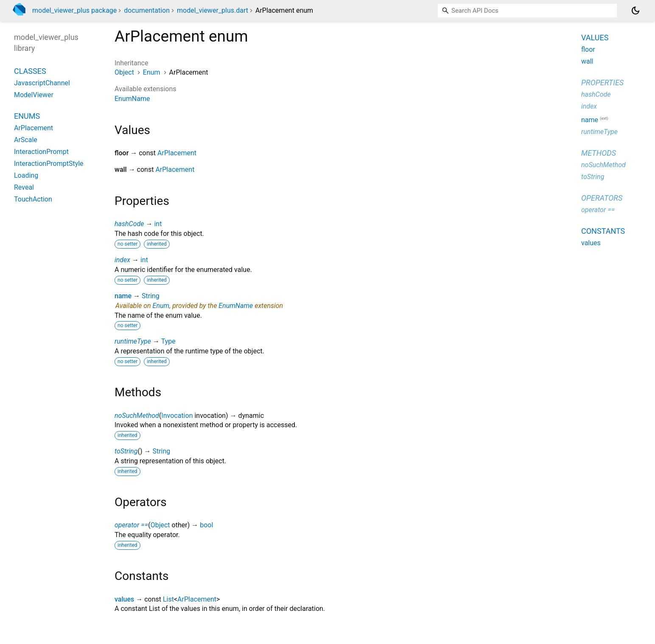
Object (124, 72)
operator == (131, 525)
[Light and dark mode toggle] (635, 11)
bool (206, 525)
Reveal (24, 187)
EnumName (132, 99)
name (123, 296)
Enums (27, 116)
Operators (602, 198)
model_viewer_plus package (74, 10)
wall (587, 61)
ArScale (26, 140)
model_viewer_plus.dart (213, 10)
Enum (152, 72)
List (168, 599)
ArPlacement (177, 153)
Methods (599, 153)
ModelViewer (34, 95)
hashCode (129, 224)
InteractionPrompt (41, 152)
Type (168, 341)
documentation (147, 10)
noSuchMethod (137, 416)
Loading (26, 175)
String (151, 296)
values (124, 599)
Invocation (177, 416)
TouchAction (33, 199)
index (122, 260)
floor (588, 49)
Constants (603, 231)
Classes (30, 71)
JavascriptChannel (42, 83)
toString (126, 451)
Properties (602, 83)
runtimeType (133, 341)
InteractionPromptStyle (49, 164)
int (158, 224)
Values (595, 38)
